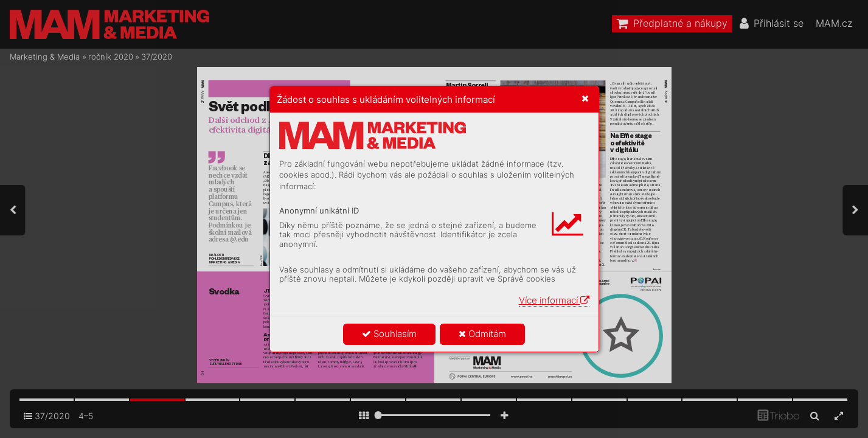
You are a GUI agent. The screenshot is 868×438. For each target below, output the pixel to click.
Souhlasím (389, 334)
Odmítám (482, 334)
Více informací (554, 300)
